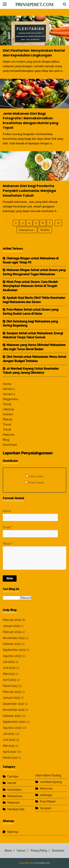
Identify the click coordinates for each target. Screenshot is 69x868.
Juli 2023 (9, 662)
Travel (7, 404)
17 (58, 223)
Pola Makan (48, 801)
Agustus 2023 (12, 656)
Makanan (14, 803)
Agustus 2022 (12, 728)
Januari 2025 (11, 626)
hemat (12, 783)
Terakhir (45, 230)
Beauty (8, 419)
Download (10, 445)
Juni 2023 (9, 668)
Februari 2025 (12, 620)
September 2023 (14, 650)
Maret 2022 (10, 758)
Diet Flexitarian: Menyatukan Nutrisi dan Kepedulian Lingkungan (34, 53)
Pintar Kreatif (36, 483)
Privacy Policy (39, 851)
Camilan (13, 777)
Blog (6, 440)
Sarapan (46, 808)
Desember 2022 (13, 704)
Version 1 (9, 389)
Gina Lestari (36, 476)
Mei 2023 (9, 674)
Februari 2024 (12, 632)
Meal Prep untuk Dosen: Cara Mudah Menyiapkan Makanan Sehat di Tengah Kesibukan (30, 286)
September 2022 (14, 722)
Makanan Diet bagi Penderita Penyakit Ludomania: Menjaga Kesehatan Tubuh (29, 191)
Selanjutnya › (27, 230)
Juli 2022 (9, 734)
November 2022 (14, 710)
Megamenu (11, 399)
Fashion (8, 414)
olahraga (46, 795)
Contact (21, 851)
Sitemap (13, 832)
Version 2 (9, 394)
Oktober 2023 (12, 644)
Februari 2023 (12, 692)
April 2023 (9, 680)
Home (7, 384)
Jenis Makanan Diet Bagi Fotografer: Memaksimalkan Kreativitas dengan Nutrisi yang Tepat (31, 121)
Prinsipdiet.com (34, 5)
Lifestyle (8, 409)
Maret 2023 (10, 686)
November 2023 (14, 638)
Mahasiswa (15, 796)
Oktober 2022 (12, 716)
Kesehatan (14, 790)
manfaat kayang (51, 782)
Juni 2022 (9, 740)
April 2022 (9, 752)
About (8, 851)
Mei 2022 (9, 746)
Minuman (46, 789)
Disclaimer (58, 851)
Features (9, 435)
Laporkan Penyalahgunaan (28, 453)
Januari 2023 (11, 698)
